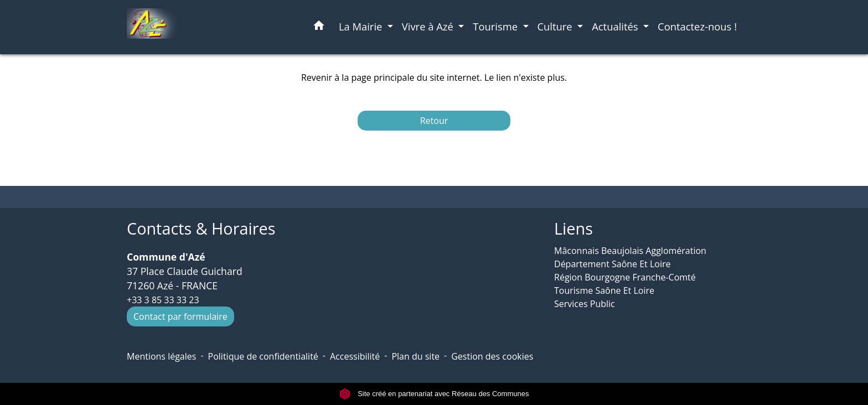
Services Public (585, 304)
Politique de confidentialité (263, 356)
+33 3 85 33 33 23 (163, 300)
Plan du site (415, 356)
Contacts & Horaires (201, 229)
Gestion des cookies (492, 356)
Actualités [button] (616, 26)
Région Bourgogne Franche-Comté (625, 277)
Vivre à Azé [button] (429, 26)
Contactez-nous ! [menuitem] (697, 26)
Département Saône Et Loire (613, 264)
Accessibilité (355, 356)
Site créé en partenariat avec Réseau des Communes (434, 394)
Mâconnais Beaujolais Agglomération (630, 251)
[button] (319, 27)
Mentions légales (161, 356)
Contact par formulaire (180, 316)
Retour (434, 121)
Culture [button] (556, 26)
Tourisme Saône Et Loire (604, 290)
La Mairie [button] (362, 26)
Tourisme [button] (497, 26)
